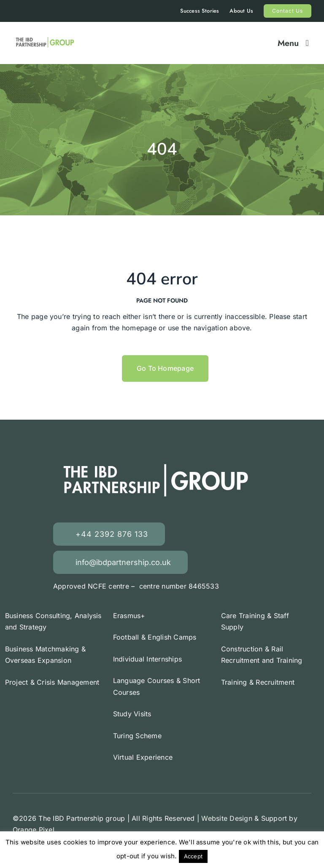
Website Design (227, 818)
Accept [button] (193, 856)
